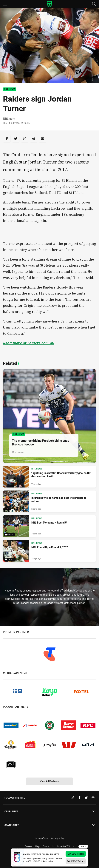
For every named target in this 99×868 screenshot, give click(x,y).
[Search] (94, 4)
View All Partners (50, 781)
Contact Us (48, 846)
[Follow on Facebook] (80, 798)
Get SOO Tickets (76, 854)
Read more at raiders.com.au (29, 343)
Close (83, 846)
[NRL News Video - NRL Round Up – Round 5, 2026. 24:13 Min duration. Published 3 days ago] (49, 551)
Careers (28, 846)
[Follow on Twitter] (86, 798)
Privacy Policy (58, 838)
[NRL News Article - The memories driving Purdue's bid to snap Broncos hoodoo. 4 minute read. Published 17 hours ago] (49, 416)
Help (37, 846)
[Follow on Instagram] (93, 798)
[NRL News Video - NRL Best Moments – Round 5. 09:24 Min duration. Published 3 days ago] (49, 526)
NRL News (10, 89)
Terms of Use (41, 838)
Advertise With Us (65, 846)
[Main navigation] (5, 4)
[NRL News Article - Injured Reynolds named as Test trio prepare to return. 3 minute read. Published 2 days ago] (49, 501)
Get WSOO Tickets (76, 861)
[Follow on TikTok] (73, 798)
